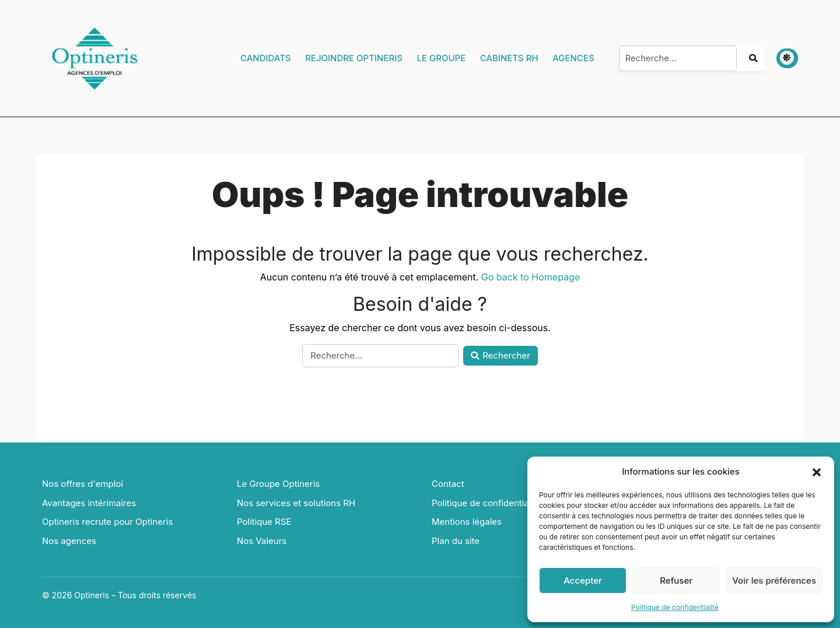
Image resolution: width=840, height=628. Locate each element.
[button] (817, 472)
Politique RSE (264, 522)
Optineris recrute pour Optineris (107, 522)
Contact (448, 484)
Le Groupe (441, 58)
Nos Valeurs (262, 541)
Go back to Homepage (531, 277)
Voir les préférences (774, 580)
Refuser (676, 580)
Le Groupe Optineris (278, 484)
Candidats (266, 58)
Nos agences (69, 541)
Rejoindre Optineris (354, 58)
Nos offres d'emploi (83, 484)
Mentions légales (467, 522)
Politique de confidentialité (675, 607)
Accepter (583, 580)
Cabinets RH (509, 58)
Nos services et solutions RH (296, 503)
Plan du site (456, 541)
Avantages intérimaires (89, 503)
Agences (573, 58)
